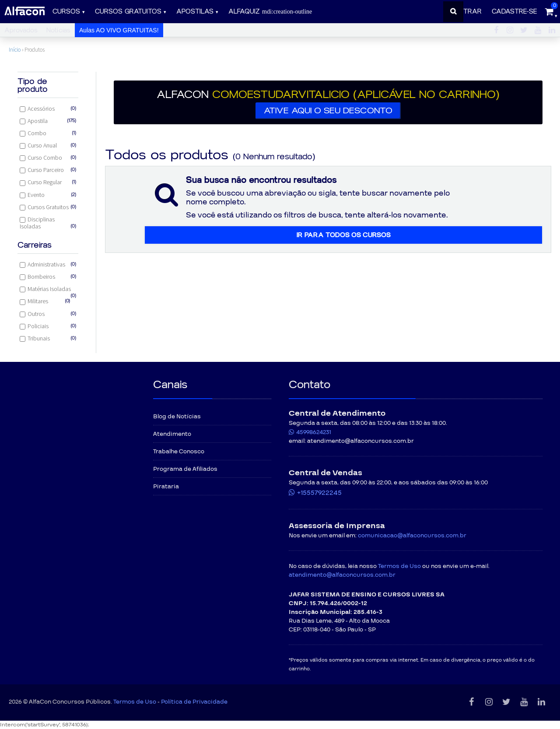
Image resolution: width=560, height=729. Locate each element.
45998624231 (314, 432)
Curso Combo (48, 158)
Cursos (66, 12)
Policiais (48, 326)
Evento (48, 195)
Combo (48, 133)
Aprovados (21, 30)
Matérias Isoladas (48, 290)
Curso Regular (48, 182)
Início (15, 50)
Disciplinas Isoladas (48, 223)
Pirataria (166, 487)
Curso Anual (48, 145)
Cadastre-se (514, 12)
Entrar (469, 12)
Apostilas (195, 12)
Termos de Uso (399, 566)
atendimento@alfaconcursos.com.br (342, 575)
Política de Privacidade (194, 702)
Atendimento (172, 434)
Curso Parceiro (48, 170)
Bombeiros (48, 277)
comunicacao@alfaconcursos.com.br (412, 536)
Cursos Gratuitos (48, 207)
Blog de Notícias (177, 417)
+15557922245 (319, 493)
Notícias (58, 30)
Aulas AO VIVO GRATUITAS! (119, 30)
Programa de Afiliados (185, 469)
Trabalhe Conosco (179, 452)
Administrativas (48, 264)
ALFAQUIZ (270, 12)
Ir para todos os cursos (344, 235)
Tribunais (48, 338)
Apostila (48, 121)
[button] (328, 102)
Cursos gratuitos (128, 12)
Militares (45, 301)
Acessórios (48, 109)
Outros (48, 314)
